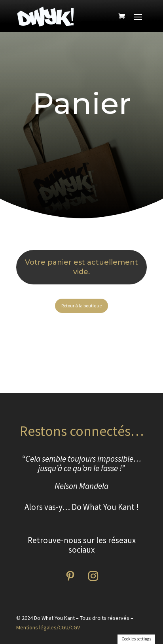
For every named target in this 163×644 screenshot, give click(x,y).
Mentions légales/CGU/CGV (48, 627)
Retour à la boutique (81, 306)
